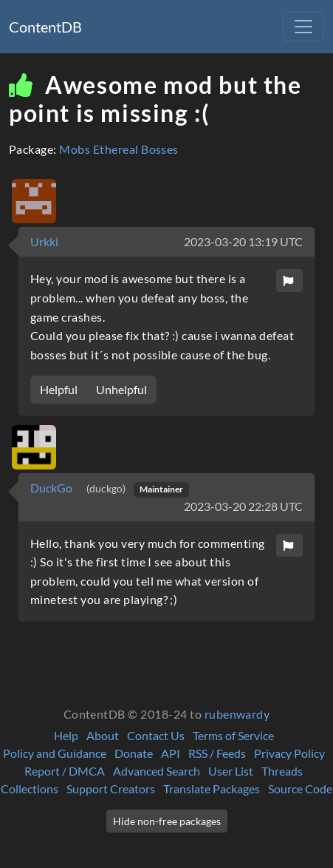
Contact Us (156, 735)
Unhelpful (121, 389)
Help (66, 735)
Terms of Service (233, 735)
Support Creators (111, 789)
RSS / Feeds (217, 753)
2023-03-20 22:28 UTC (243, 506)
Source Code (300, 789)
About (103, 735)
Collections (30, 789)
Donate (134, 753)
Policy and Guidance (55, 753)
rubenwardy (237, 714)
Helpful (59, 389)
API (171, 753)
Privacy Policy (289, 753)
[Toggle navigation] (303, 27)
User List (231, 771)
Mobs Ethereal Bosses (119, 149)
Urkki (44, 241)
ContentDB (45, 27)
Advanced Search (157, 771)
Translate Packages (212, 789)
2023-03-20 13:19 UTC (243, 241)
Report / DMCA (65, 771)
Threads (282, 771)
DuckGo (52, 488)
